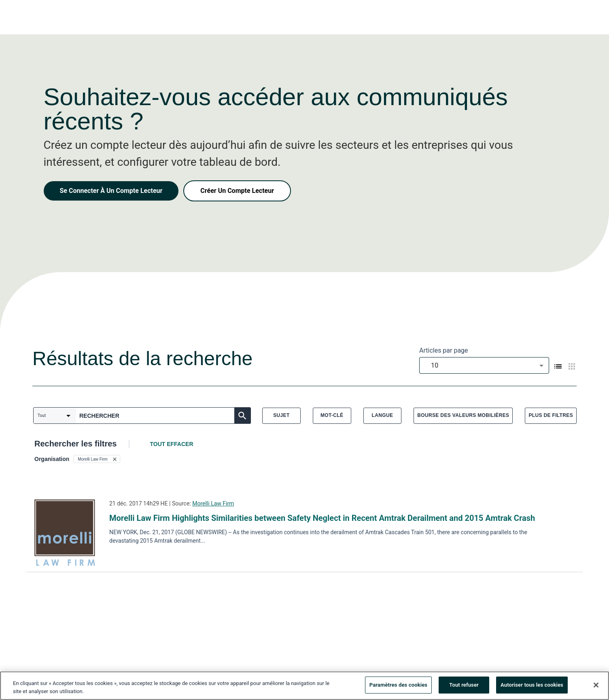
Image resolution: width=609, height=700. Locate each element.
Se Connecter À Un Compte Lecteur (111, 191)
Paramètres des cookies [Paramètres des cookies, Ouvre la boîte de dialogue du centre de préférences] (398, 686)
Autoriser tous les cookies (532, 686)
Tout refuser (464, 686)
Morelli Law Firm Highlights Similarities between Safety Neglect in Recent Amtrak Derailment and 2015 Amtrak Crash (322, 518)
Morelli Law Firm (213, 503)
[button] (97, 459)
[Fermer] (596, 685)
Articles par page (444, 350)
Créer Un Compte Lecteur (237, 191)
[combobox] (484, 365)
